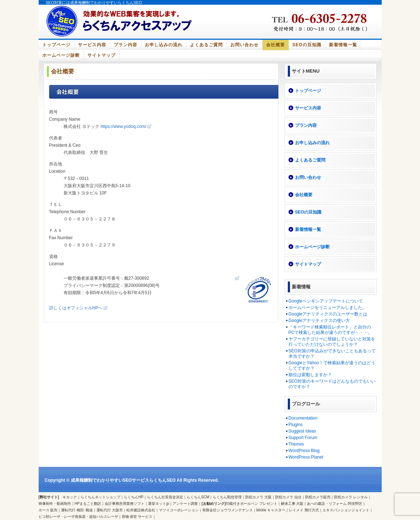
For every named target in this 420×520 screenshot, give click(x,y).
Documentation (303, 418)
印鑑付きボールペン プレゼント (252, 504)
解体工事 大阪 (292, 504)
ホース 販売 (48, 510)
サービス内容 (92, 45)
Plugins (296, 425)
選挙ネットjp (159, 504)
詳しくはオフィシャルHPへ (76, 308)
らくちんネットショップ (100, 497)
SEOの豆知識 (307, 45)
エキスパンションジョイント (346, 510)
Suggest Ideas (302, 431)
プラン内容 (125, 45)
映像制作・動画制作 (55, 504)
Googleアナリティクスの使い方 (319, 321)
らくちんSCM (198, 497)
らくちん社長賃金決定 (165, 497)
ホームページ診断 (61, 55)
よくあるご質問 (206, 45)
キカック (70, 497)
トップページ (56, 45)
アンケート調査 (185, 504)
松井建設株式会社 (141, 510)
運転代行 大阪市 (110, 510)
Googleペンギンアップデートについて (326, 301)
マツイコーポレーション (179, 510)
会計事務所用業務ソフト (125, 504)
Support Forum (303, 438)
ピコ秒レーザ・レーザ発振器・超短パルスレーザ (78, 517)
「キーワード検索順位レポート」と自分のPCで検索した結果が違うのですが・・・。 (331, 330)
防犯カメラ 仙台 (288, 497)
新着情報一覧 (343, 45)
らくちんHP (134, 497)
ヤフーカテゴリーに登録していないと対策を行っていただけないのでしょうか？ (332, 342)
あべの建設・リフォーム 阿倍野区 (335, 504)
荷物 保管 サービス (137, 517)
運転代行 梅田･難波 (77, 510)
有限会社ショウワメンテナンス (228, 510)
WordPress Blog (304, 451)
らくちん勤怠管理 (227, 497)
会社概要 (276, 45)
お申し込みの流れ (164, 45)
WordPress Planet (306, 457)
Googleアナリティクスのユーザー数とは (328, 314)
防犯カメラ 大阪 (258, 497)
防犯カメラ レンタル (351, 497)
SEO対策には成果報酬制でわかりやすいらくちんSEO (94, 3)
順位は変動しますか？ (310, 375)
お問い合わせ (244, 45)
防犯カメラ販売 (318, 497)
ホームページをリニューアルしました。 (328, 308)
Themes (296, 444)
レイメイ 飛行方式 (304, 510)
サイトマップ (101, 55)
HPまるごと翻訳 (88, 504)
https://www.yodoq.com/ (123, 126)
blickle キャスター (271, 510)
